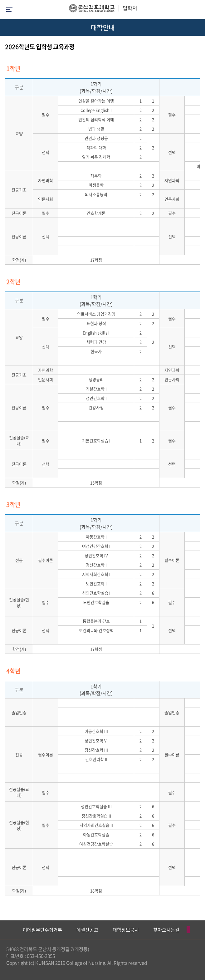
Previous (5, 930)
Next (197, 930)
